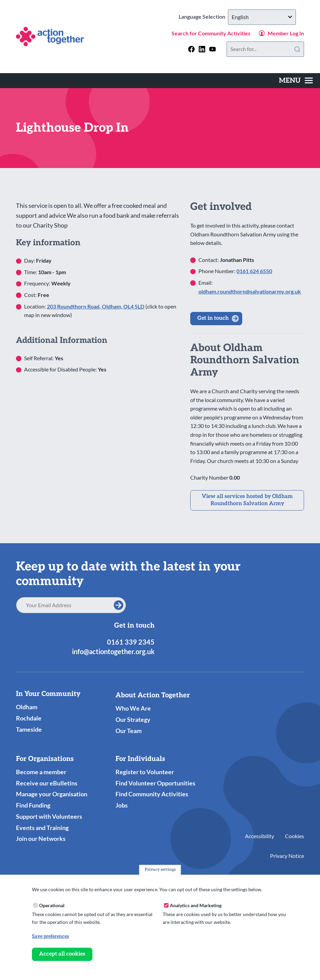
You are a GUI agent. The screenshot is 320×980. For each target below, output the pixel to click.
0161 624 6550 (254, 271)
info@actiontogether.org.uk (113, 651)
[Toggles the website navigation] (296, 81)
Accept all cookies (62, 954)
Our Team (129, 731)
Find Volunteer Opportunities (155, 783)
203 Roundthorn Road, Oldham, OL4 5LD (96, 306)
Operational (52, 905)
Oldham (27, 707)
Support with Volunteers (49, 816)
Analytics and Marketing (196, 905)
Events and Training (42, 828)
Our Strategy (133, 719)
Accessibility (260, 836)
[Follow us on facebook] (191, 49)
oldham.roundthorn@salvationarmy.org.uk (250, 291)
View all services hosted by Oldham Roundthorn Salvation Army (247, 500)
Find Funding (33, 805)
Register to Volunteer (145, 772)
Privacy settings (160, 870)
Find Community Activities (152, 794)
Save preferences (50, 937)
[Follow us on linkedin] (202, 49)
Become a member (41, 772)
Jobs (122, 805)
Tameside (29, 729)
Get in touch (213, 318)
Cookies (295, 836)
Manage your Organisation (52, 794)
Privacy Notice (287, 856)
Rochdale (29, 718)
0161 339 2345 (131, 642)
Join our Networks (41, 838)
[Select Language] (262, 17)
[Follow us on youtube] (212, 49)
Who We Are (133, 708)
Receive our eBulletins (47, 783)
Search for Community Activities (211, 33)
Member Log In (286, 33)
